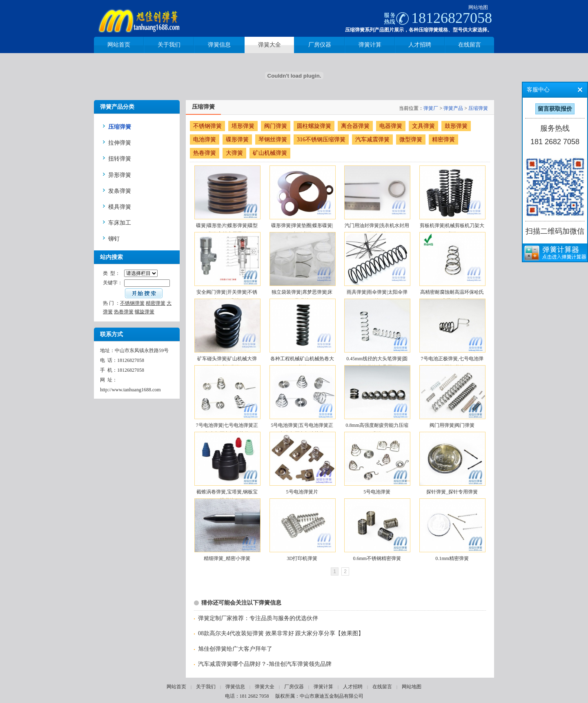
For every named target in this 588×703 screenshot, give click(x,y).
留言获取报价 (555, 109)
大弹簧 (234, 153)
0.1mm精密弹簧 (452, 558)
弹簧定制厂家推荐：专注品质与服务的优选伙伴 (258, 618)
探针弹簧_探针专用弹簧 (452, 492)
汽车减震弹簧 (372, 139)
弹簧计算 (323, 687)
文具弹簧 (423, 126)
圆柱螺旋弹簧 (314, 126)
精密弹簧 (156, 303)
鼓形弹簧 (456, 126)
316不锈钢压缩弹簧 (321, 139)
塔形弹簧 (243, 126)
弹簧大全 (265, 687)
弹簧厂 (431, 108)
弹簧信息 (235, 687)
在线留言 (382, 687)
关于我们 (206, 687)
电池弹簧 (205, 139)
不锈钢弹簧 (132, 303)
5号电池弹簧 (377, 492)
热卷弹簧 (124, 312)
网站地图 (478, 7)
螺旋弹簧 (145, 312)
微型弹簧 (411, 139)
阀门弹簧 (276, 126)
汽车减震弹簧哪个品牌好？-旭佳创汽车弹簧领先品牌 (265, 664)
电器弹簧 (391, 126)
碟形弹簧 (237, 139)
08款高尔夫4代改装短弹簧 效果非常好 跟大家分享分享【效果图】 (281, 633)
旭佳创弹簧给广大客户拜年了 (235, 649)
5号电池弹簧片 (302, 492)
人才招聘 (353, 687)
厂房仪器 (294, 687)
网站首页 (176, 687)
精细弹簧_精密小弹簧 (227, 558)
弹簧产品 (453, 108)
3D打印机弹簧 (302, 558)
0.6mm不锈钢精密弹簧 (377, 558)
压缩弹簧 (478, 108)
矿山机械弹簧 (270, 153)
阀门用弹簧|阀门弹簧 (452, 425)
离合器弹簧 (355, 126)
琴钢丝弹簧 (273, 139)
